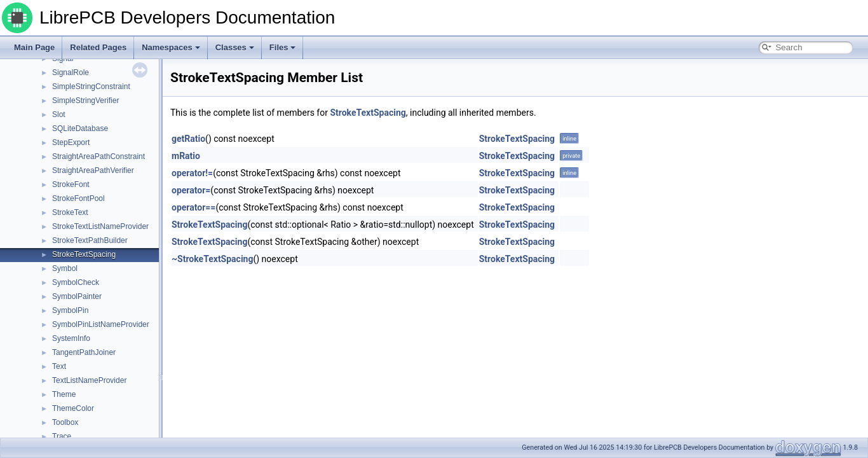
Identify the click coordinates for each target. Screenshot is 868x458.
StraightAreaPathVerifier (93, 170)
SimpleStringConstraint (91, 87)
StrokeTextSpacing (84, 254)
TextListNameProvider (89, 380)
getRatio (188, 139)
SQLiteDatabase (80, 128)
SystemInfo (71, 338)
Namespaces (171, 47)
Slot (59, 114)
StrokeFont (71, 184)
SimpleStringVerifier (85, 101)
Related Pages (98, 47)
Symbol (65, 268)
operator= (191, 190)
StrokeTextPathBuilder (90, 240)
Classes (235, 47)
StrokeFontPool (78, 198)
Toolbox (65, 422)
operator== (193, 207)
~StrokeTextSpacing (212, 259)
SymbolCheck (76, 282)
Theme (64, 394)
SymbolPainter (77, 296)
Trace (62, 436)
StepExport (71, 142)
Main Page (34, 47)
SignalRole (71, 73)
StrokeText (70, 212)
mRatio (186, 156)
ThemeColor (73, 408)
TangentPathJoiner (84, 352)
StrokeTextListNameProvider (100, 226)
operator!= (192, 173)
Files (283, 47)
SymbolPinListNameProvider (101, 324)
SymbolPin (70, 310)
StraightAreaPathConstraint (98, 156)
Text (59, 366)
